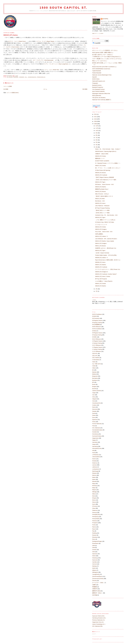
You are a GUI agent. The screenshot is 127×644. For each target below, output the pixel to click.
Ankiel (94, 366)
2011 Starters (96, 358)
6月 (97, 140)
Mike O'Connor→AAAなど (102, 194)
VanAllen (95, 562)
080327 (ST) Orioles (101, 166)
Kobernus (95, 463)
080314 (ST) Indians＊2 (102, 236)
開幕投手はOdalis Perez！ (102, 189)
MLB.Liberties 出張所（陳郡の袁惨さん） (103, 52)
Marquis (94, 473)
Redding (94, 533)
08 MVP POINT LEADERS (102, 161)
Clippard (94, 399)
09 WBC (94, 337)
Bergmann (95, 376)
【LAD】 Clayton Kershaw (102, 253)
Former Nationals (97, 424)
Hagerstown (95, 438)
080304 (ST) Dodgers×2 (102, 272)
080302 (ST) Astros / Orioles (103, 276)
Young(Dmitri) (96, 574)
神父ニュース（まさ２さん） (100, 61)
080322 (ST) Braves (101, 192)
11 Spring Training (97, 349)
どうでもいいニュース (101, 225)
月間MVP (95, 589)
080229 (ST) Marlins (101, 286)
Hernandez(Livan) (97, 448)
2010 (96, 119)
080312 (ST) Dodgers (101, 243)
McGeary (95, 486)
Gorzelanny (95, 434)
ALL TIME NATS (97, 364)
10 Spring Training (97, 343)
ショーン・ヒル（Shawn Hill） (52, 70)
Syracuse (95, 560)
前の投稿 (85, 89)
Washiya (94, 566)
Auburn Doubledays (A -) (99, 624)
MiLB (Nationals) (97, 96)
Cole (93, 401)
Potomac (95, 521)
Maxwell (94, 481)
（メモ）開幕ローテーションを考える (105, 220)
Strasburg (95, 558)
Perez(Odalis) (41, 77)
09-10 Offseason (97, 339)
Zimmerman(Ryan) (97, 576)
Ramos (94, 527)
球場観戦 (95, 587)
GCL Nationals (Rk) (97, 626)
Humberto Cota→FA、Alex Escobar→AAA (106, 215)
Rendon (94, 535)
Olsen (94, 508)
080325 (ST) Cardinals (101, 175)
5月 (97, 142)
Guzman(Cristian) (97, 436)
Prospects (95, 523)
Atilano (94, 368)
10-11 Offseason (97, 345)
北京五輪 (95, 595)
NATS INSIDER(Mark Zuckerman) (101, 69)
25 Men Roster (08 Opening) (103, 170)
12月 (97, 126)
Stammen (95, 554)
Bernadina (95, 378)
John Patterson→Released (102, 206)
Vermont (94, 564)
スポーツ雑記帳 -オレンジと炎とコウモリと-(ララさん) (107, 59)
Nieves (94, 502)
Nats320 (94, 77)
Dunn (94, 417)
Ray (93, 531)
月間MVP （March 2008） (102, 154)
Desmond (95, 409)
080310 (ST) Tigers (100, 250)
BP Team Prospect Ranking (102, 208)
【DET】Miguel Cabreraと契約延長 (105, 177)
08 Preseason (96, 318)
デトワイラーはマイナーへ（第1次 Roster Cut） (108, 269)
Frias (94, 426)
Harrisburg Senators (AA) (99, 618)
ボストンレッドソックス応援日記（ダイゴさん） (105, 50)
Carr (93, 395)
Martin (94, 477)
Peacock (95, 512)
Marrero (94, 475)
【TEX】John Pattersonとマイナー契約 (106, 180)
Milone (94, 494)
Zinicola (94, 581)
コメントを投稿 (8, 86)
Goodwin (95, 432)
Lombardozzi (96, 469)
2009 (96, 121)
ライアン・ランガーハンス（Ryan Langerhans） (56, 64)
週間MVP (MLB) (96, 591)
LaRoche (95, 467)
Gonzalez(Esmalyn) (97, 430)
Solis (94, 552)
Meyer (94, 488)
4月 (97, 145)
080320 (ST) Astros (100, 203)
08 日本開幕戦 (96, 325)
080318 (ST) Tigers (100, 217)
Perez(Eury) (95, 517)
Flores (94, 422)
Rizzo (94, 539)
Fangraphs (95, 83)
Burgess (94, 387)
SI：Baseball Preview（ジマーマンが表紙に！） (108, 163)
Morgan (94, 498)
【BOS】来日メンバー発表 (102, 210)
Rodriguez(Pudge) (97, 541)
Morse (94, 500)
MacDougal (95, 471)
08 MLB (94, 316)
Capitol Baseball (97, 71)
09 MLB (94, 331)
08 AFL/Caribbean (97, 314)
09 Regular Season (97, 333)
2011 (96, 117)
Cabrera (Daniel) (97, 391)
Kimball (94, 461)
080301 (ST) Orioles (101, 284)
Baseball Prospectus (98, 87)
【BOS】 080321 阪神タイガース (104, 196)
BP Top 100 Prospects (101, 279)
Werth (94, 568)
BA (93, 370)
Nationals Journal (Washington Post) (102, 75)
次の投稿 (6, 89)
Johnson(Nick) (32, 77)
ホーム (45, 89)
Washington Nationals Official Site (101, 94)
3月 (97, 147)
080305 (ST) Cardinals (101, 267)
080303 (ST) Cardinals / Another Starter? (106, 274)
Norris (94, 504)
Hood (94, 453)
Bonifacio (95, 380)
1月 (97, 291)
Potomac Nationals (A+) (99, 620)
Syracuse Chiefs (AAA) (98, 616)
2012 (96, 114)
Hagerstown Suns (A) (98, 622)
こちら (94, 300)
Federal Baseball (97, 73)
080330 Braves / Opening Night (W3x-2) (106, 151)
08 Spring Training (13, 77)
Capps (94, 393)
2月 (97, 289)
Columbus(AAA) (96, 403)
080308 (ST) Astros (100, 262)
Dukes (94, 415)
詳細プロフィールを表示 (98, 33)
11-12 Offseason (97, 351)
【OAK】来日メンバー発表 (102, 213)
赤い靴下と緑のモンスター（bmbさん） (103, 55)
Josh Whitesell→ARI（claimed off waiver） (106, 239)
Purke (94, 525)
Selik (94, 545)
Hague (94, 440)
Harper (94, 444)
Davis (94, 407)
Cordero (22, 77)
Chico (94, 397)
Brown (94, 384)
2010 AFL (95, 353)
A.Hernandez (96, 360)
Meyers (94, 490)
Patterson (95, 510)
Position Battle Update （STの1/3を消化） (106, 255)
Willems (94, 570)
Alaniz (94, 362)
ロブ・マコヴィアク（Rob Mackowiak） (44, 60)
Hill (26, 77)
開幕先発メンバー (100, 158)
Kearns (94, 459)
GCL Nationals (96, 428)
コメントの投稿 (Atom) (13, 93)
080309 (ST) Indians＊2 (102, 258)
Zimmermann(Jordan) (98, 579)
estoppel (106, 19)
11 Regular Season (97, 347)
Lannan (94, 465)
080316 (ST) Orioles (101, 227)
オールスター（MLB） (98, 583)
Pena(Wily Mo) (96, 514)
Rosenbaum (95, 543)
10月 (97, 131)
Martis (94, 479)
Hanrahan (95, 442)
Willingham (95, 572)
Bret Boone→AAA (100, 201)
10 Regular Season (97, 341)
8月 (97, 135)
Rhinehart (95, 537)
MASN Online (96, 79)
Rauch (94, 529)
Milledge (94, 492)
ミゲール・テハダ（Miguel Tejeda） (46, 41)
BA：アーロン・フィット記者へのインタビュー (108, 168)
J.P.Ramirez (95, 455)
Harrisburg (95, 446)
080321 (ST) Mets (100, 199)
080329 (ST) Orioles (101, 156)
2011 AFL (95, 356)
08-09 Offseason (97, 327)
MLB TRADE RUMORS (98, 91)
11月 (97, 128)
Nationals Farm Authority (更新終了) (102, 100)
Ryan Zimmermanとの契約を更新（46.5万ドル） (108, 260)
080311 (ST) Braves (101, 246)
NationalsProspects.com (99, 81)
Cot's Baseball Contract (98, 89)
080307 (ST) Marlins (101, 265)
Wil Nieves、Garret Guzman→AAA (104, 184)
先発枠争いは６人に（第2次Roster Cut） (106, 248)
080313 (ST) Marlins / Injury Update (105, 241)
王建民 (94, 585)
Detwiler (94, 411)
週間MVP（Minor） (97, 593)
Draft (94, 413)
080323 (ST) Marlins (101, 187)
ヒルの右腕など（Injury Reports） (104, 281)
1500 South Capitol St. (63, 8)
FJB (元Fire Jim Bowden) (99, 98)
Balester (94, 372)
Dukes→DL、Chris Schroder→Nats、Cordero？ (108, 149)
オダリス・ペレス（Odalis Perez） (17, 41)
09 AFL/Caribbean (97, 329)
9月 (97, 133)
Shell (94, 547)
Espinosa (95, 420)
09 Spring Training (97, 335)
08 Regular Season (97, 320)
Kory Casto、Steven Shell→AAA (104, 232)
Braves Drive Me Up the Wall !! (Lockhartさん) (104, 67)
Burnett (94, 389)
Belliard (94, 374)
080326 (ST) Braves (101, 173)
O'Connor (95, 506)
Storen (94, 556)
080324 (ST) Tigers (100, 182)
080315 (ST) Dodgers (101, 229)
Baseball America (97, 85)
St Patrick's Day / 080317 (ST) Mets (105, 222)
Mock (94, 496)
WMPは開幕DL (99, 234)
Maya (94, 484)
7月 (97, 138)
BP (93, 382)
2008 (96, 124)
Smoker (94, 550)
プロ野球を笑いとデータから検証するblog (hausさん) (106, 57)
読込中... (95, 634)
